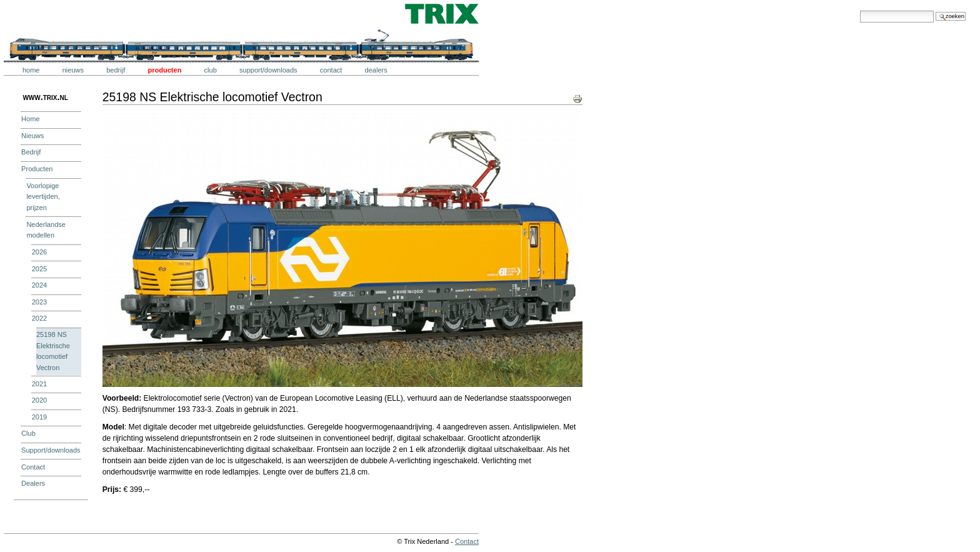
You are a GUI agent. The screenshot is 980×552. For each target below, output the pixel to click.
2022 (40, 318)
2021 (40, 384)
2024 (40, 285)
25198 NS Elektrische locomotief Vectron (53, 351)
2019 (40, 417)
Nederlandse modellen (46, 230)
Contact (331, 70)
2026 (40, 252)
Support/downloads (268, 70)
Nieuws (73, 70)
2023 (40, 302)
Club (211, 70)
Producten (164, 70)
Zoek (860, 10)
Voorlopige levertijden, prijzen (43, 197)
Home (31, 70)
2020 (40, 400)
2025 (40, 269)
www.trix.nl (45, 97)
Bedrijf (116, 70)
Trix (41, 14)
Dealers (376, 70)
